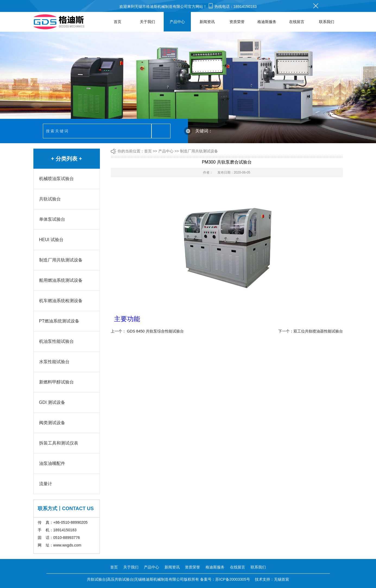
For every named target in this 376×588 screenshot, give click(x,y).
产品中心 (177, 22)
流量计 (46, 484)
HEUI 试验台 (51, 240)
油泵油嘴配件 (52, 463)
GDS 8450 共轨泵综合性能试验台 (155, 331)
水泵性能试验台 (54, 362)
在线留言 (297, 22)
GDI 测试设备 (52, 402)
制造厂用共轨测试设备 (61, 260)
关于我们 (147, 22)
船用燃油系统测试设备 (61, 280)
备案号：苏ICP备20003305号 (225, 579)
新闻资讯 (207, 22)
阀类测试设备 (52, 423)
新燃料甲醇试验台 (56, 382)
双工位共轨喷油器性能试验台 (318, 331)
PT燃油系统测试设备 (59, 321)
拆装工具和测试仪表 (59, 443)
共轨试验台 (50, 199)
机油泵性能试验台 (56, 341)
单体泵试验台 (52, 219)
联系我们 (327, 22)
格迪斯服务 (267, 22)
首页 (118, 22)
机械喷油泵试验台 (56, 179)
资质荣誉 (237, 22)
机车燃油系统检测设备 (61, 301)
